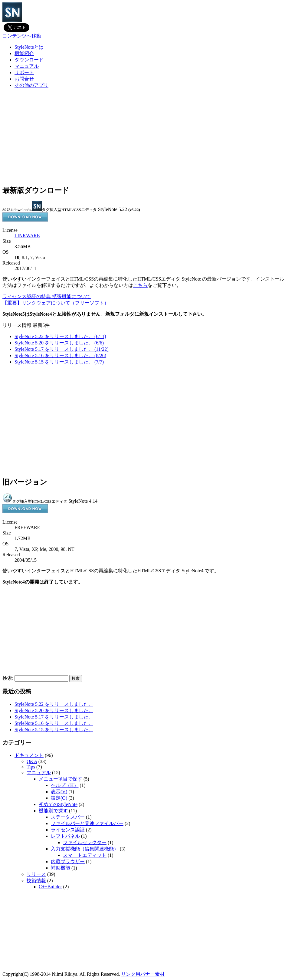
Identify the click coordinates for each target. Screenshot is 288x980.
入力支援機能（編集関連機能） (85, 849)
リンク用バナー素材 (143, 974)
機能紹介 (24, 53)
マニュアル (27, 66)
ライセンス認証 (68, 830)
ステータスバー (68, 817)
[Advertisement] (144, 137)
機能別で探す (53, 811)
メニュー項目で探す (61, 779)
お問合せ (24, 79)
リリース (36, 874)
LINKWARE (27, 236)
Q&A (32, 761)
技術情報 (36, 881)
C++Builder (50, 887)
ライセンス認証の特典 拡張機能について (47, 296)
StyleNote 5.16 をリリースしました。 (54, 723)
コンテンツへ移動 (22, 36)
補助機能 (61, 868)
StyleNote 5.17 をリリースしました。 (54, 717)
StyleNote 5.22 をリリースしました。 (54, 704)
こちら (140, 285)
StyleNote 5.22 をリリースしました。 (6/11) (60, 336)
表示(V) (59, 792)
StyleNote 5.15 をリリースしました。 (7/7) (59, 362)
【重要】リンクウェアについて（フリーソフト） (56, 303)
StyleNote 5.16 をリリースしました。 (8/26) (60, 355)
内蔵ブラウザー (68, 862)
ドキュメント (29, 755)
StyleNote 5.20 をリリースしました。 (54, 710)
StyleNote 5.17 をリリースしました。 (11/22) (62, 349)
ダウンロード (29, 60)
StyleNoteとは (29, 47)
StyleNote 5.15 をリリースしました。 (54, 730)
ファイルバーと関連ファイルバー (87, 823)
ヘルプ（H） (65, 785)
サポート (24, 72)
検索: (8, 678)
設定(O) (59, 798)
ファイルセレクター (85, 842)
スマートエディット (85, 855)
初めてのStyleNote (58, 804)
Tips (31, 767)
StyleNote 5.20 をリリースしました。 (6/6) (59, 343)
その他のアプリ (31, 85)
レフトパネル (65, 836)
